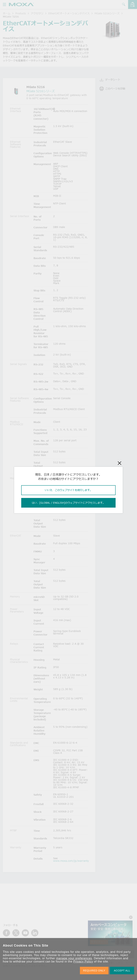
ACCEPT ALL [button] (122, 971)
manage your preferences (74, 958)
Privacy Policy (83, 962)
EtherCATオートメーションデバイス (69, 13)
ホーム (7, 13)
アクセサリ (37, 13)
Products (21, 13)
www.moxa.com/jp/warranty (71, 861)
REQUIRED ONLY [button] (94, 971)
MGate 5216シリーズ (107, 13)
